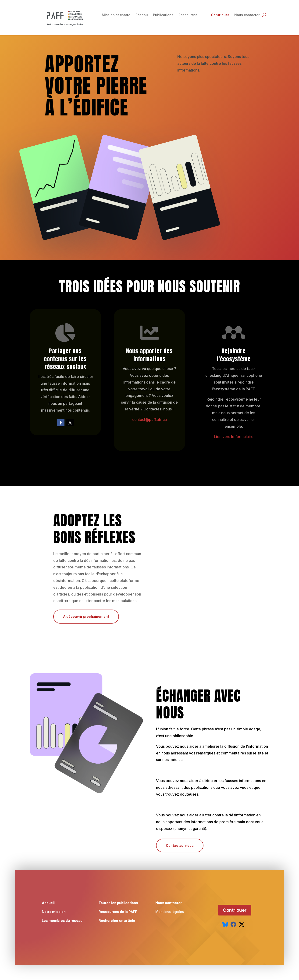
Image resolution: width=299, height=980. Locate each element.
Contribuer (220, 15)
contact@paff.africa (149, 420)
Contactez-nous (180, 845)
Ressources (188, 15)
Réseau (142, 15)
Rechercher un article (117, 924)
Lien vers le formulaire (234, 437)
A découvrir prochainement (86, 616)
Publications (163, 15)
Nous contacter (247, 15)
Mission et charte (116, 15)
